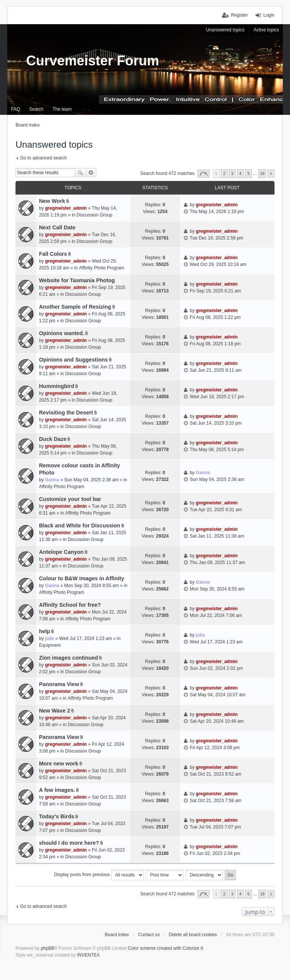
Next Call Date (57, 227)
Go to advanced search (43, 158)
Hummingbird (57, 386)
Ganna (52, 480)
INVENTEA (88, 955)
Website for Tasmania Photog (77, 280)
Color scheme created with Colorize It (165, 948)
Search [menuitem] (36, 109)
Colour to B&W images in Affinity (82, 578)
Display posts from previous (99, 875)
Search (80, 173)
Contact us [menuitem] (149, 935)
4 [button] (241, 173)
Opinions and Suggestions (73, 360)
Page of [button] (204, 174)
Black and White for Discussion (79, 526)
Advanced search (91, 173)
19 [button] (262, 173)
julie (49, 638)
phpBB (48, 948)
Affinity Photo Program (102, 268)
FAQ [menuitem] (15, 109)
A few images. (57, 790)
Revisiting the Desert (66, 413)
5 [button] (248, 173)
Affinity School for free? (70, 605)
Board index (117, 935)
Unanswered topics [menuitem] (225, 30)
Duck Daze (53, 439)
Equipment (50, 645)
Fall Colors (53, 254)
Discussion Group (95, 215)
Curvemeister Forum (93, 61)
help (45, 631)
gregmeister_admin (66, 208)
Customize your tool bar (70, 499)
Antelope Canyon (61, 552)
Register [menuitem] (240, 15)
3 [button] (232, 173)
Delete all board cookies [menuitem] (193, 935)
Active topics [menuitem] (266, 30)
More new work (59, 764)
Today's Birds (57, 816)
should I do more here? (69, 843)
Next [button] (271, 174)
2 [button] (224, 173)
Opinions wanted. (62, 333)
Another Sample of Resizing (75, 307)
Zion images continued (69, 658)
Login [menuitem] (269, 15)
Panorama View (59, 684)
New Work (52, 201)
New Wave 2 (55, 711)
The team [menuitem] (62, 109)
